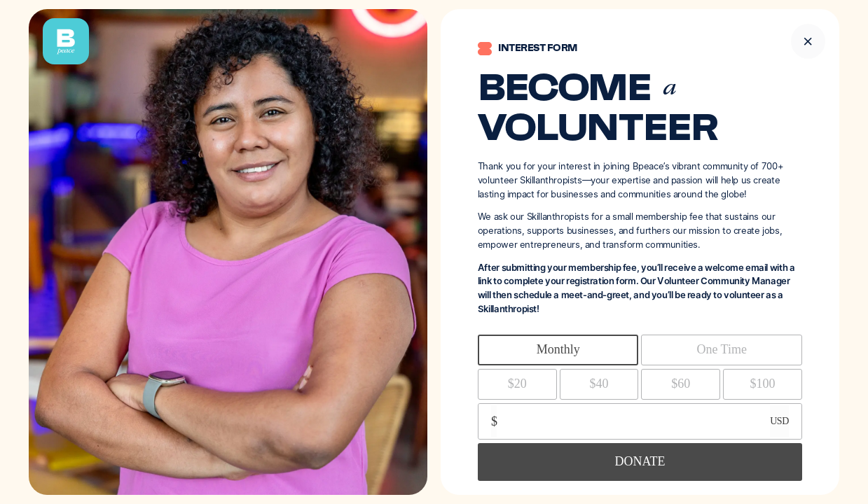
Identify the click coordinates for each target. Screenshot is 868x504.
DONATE (640, 461)
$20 (517, 384)
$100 (763, 384)
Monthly (558, 349)
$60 (681, 384)
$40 (599, 384)
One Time (722, 349)
